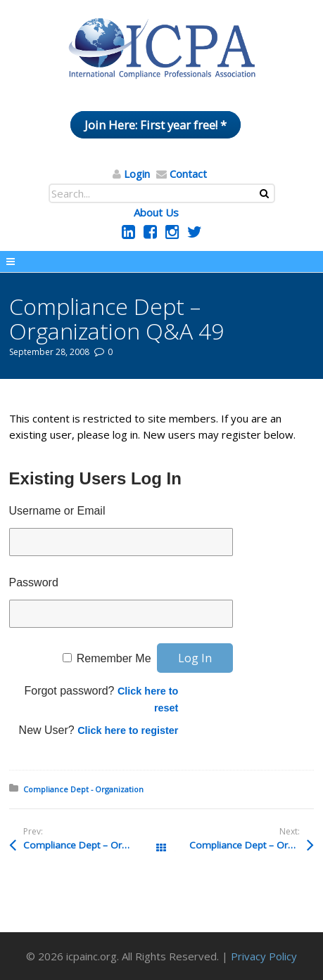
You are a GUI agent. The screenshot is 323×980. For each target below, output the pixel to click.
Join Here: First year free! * (156, 125)
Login (137, 174)
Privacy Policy (264, 956)
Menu (161, 262)
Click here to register (128, 730)
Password (34, 582)
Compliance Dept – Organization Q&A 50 (93, 845)
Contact (188, 174)
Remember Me (114, 658)
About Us (156, 212)
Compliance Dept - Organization (83, 789)
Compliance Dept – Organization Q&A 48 (252, 845)
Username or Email (57, 511)
